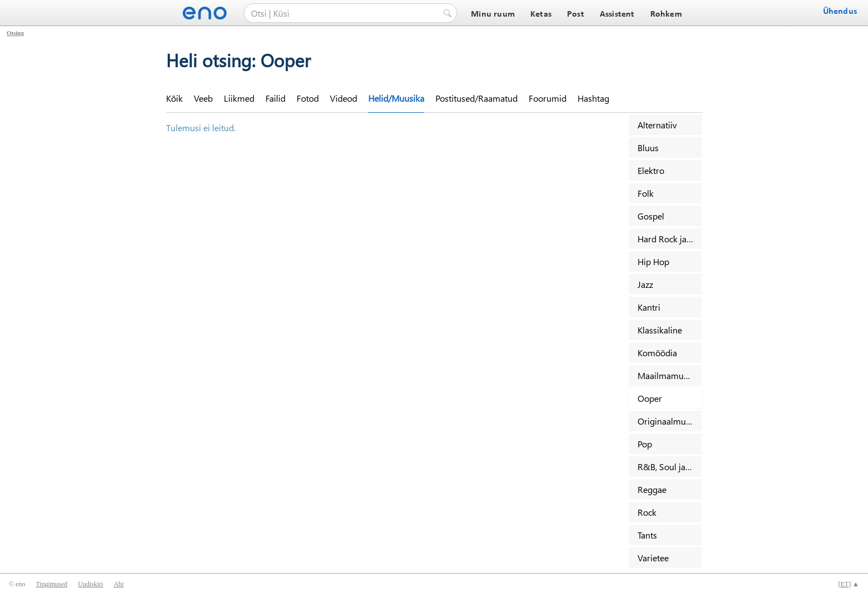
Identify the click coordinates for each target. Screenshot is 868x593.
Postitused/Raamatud (476, 98)
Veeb (203, 98)
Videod (343, 98)
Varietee (653, 558)
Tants (647, 535)
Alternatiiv (657, 125)
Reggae (652, 489)
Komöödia (657, 353)
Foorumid (548, 98)
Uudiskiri (90, 584)
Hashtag (593, 98)
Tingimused (51, 584)
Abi (119, 584)
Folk (646, 193)
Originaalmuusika (670, 421)
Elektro (651, 170)
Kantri (649, 307)
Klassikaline (660, 330)
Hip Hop (653, 261)
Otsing (15, 33)
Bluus (648, 148)
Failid (275, 98)
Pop (645, 444)
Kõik (174, 98)
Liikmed (239, 98)
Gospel (651, 216)
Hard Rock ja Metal (670, 239)
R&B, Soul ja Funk (670, 467)
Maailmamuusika (670, 375)
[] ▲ (849, 584)
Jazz (645, 284)
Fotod (308, 98)
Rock (647, 512)
